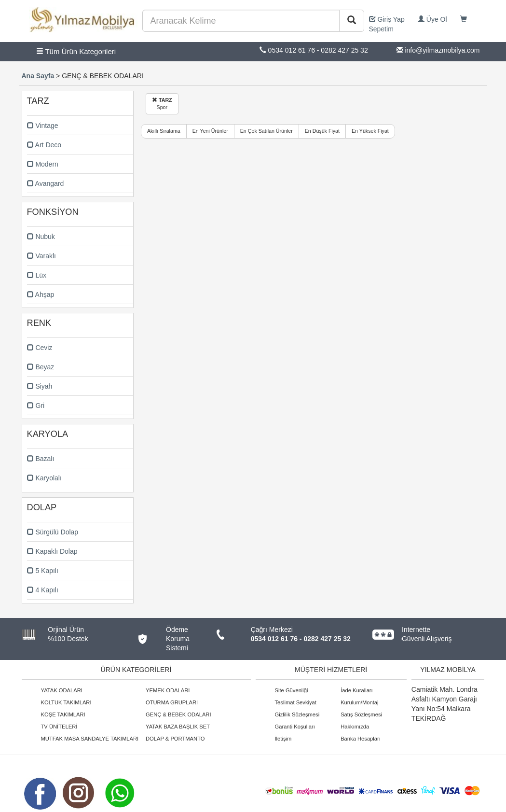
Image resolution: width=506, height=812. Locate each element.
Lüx (37, 275)
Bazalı (41, 459)
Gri (36, 406)
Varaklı (41, 256)
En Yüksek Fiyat (370, 131)
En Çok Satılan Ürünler (267, 131)
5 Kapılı (43, 571)
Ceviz (40, 348)
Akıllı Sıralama (164, 131)
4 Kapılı (43, 590)
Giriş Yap (387, 19)
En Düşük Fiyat (322, 131)
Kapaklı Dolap (52, 551)
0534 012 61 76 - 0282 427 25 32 (301, 639)
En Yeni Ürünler (210, 131)
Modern (43, 164)
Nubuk (41, 237)
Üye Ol (432, 19)
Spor (162, 104)
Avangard (46, 183)
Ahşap (41, 294)
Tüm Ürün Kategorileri (76, 51)
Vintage (43, 126)
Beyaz (41, 367)
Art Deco (44, 145)
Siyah (40, 386)
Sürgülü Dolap (53, 532)
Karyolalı (44, 478)
